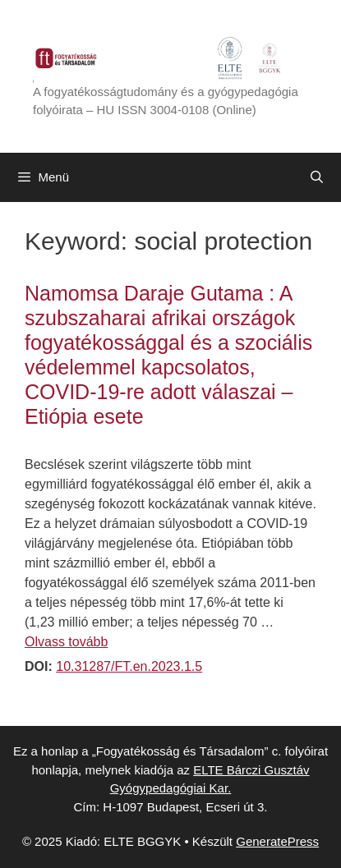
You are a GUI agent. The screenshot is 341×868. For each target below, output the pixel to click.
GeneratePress (277, 841)
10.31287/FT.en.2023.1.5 (129, 666)
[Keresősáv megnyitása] (317, 177)
